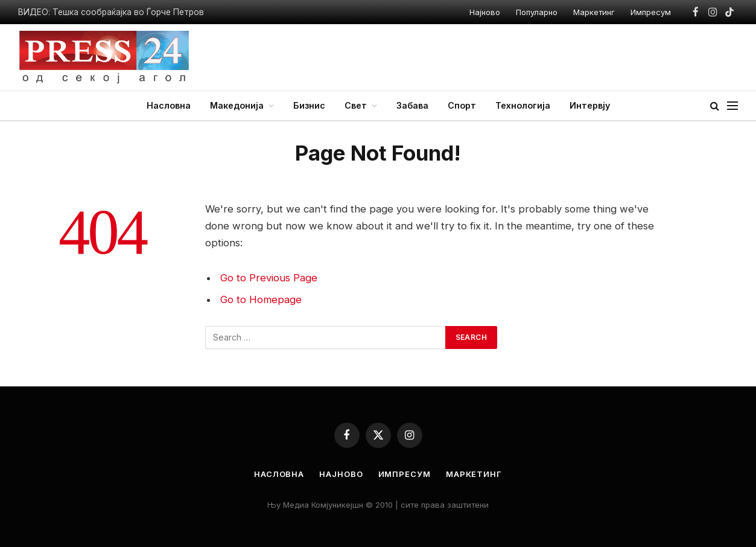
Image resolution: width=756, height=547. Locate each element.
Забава (412, 105)
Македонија (237, 105)
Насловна (169, 105)
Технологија (523, 105)
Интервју (590, 105)
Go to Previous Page (269, 278)
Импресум (651, 12)
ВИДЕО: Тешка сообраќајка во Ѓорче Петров (111, 12)
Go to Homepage (261, 299)
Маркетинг (594, 12)
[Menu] (732, 106)
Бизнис (309, 105)
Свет (356, 105)
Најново (485, 12)
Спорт (462, 105)
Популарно (537, 12)
